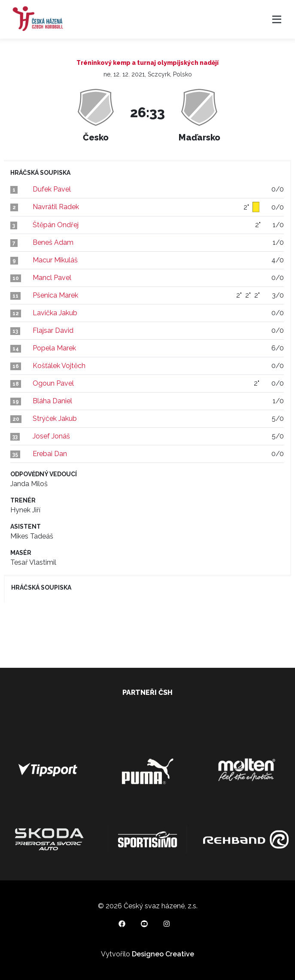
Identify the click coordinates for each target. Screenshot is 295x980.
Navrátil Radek (56, 207)
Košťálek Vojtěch (59, 366)
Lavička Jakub (55, 313)
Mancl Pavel (52, 278)
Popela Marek (54, 348)
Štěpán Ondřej (56, 225)
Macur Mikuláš (55, 260)
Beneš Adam (53, 242)
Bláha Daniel (52, 401)
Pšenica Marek (55, 295)
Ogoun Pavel (53, 383)
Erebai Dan (50, 454)
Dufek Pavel (52, 189)
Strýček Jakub (55, 418)
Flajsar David (53, 330)
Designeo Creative (163, 954)
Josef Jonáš (51, 436)
